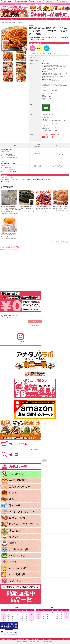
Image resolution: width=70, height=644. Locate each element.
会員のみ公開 (38, 153)
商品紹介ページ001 (7, 178)
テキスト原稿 (6, 181)
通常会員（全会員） (20, 22)
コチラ (46, 53)
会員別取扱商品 (10, 22)
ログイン (54, 154)
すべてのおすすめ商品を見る (61, 242)
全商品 (3, 22)
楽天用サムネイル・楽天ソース (11, 180)
